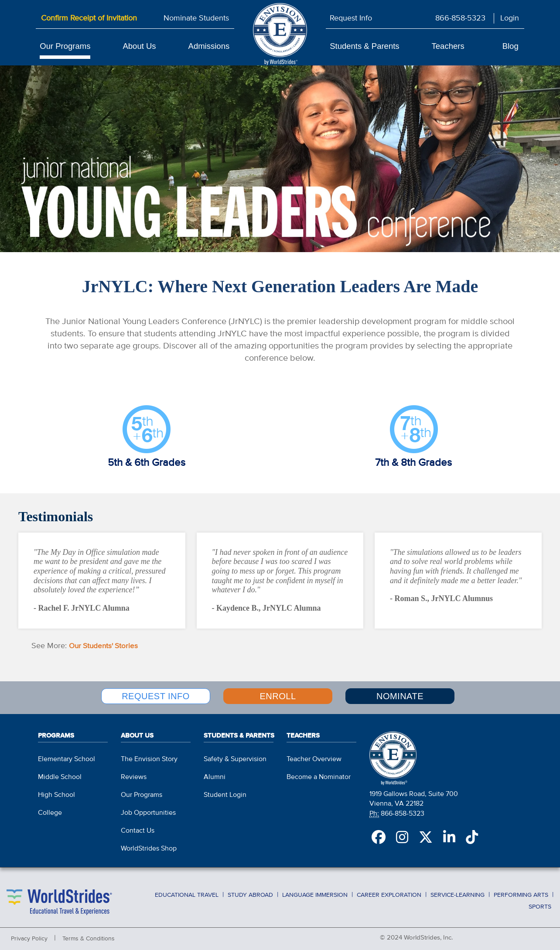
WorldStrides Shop (149, 844)
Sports (540, 901)
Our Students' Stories (105, 646)
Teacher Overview (314, 755)
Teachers (448, 46)
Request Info (351, 18)
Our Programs (65, 46)
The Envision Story (149, 755)
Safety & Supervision (235, 755)
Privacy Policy (29, 934)
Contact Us (138, 826)
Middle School (60, 772)
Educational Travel (187, 890)
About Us (139, 46)
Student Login (225, 790)
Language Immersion (315, 890)
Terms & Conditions (89, 934)
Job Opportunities (148, 808)
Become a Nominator (319, 772)
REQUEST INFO (156, 695)
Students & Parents (364, 46)
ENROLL (278, 695)
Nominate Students (196, 18)
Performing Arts (521, 890)
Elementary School (67, 755)
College (50, 808)
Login (510, 18)
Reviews (134, 772)
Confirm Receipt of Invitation (89, 18)
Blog (510, 46)
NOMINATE (400, 695)
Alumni (215, 772)
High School (56, 790)
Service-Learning (458, 890)
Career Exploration (389, 890)
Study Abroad (250, 890)
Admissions (209, 46)
